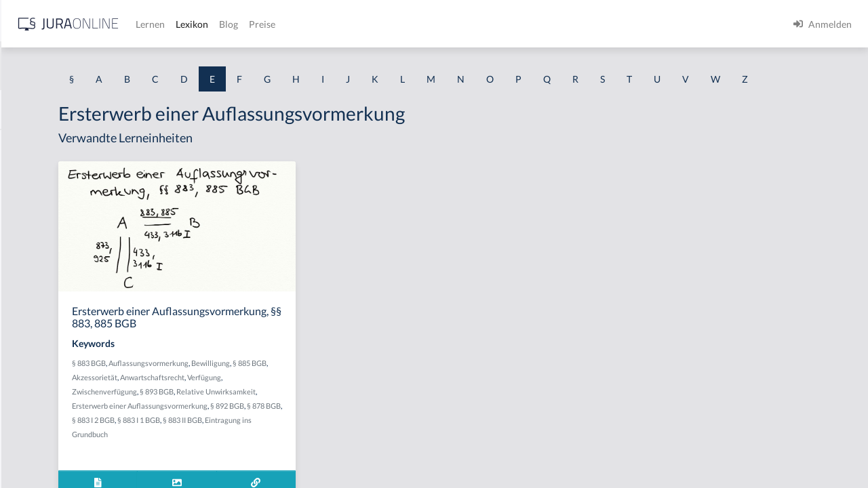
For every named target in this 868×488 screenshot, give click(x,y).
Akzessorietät (295, 415)
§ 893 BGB (362, 429)
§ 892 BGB (340, 458)
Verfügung (258, 429)
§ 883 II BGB (346, 472)
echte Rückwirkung (51, 205)
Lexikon (408, 24)
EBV (20, 144)
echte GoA (33, 175)
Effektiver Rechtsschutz (60, 419)
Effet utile (32, 449)
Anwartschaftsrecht (352, 415)
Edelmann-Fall (41, 388)
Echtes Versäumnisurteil (62, 358)
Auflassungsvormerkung (317, 401)
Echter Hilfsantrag (50, 297)
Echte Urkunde (42, 236)
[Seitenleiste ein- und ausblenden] (195, 21)
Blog (444, 24)
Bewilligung (379, 401)
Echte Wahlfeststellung (59, 266)
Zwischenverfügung (310, 429)
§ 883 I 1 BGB (302, 472)
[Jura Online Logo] (284, 24)
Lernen (366, 24)
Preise (478, 24)
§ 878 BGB (377, 458)
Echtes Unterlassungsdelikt (67, 327)
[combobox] (108, 66)
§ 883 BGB (258, 401)
